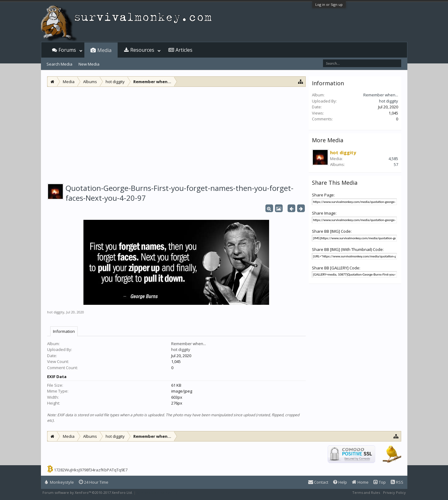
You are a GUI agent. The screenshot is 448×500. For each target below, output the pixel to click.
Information (64, 331)
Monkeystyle (59, 482)
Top (380, 482)
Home (360, 482)
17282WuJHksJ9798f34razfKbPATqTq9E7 (91, 470)
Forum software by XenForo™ (88, 492)
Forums (67, 50)
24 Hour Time (94, 482)
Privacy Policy (394, 492)
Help (340, 482)
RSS (397, 482)
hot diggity (56, 312)
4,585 (393, 159)
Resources (142, 50)
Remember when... (189, 344)
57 (396, 164)
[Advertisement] (176, 133)
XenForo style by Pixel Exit (158, 492)
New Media (89, 64)
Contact (318, 482)
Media (104, 50)
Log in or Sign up (329, 4)
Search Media (59, 64)
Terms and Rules (366, 492)
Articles (184, 50)
